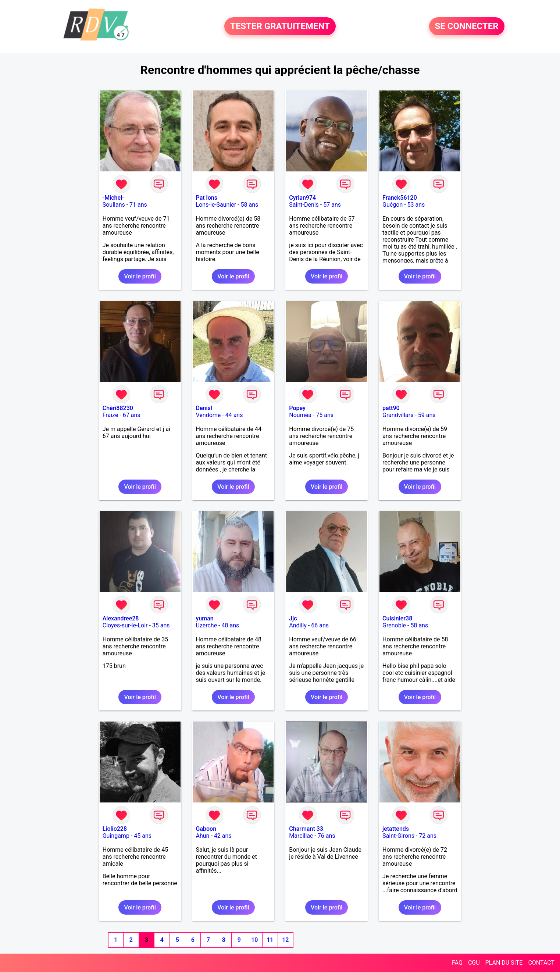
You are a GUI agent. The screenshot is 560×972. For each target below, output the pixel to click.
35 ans (161, 625)
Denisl (204, 408)
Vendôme (208, 415)
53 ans (416, 205)
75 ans (325, 415)
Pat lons (207, 198)
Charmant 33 (306, 829)
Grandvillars (398, 415)
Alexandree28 (121, 618)
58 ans (250, 205)
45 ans (143, 836)
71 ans (138, 205)
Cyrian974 (302, 198)
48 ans (231, 625)
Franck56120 (400, 198)
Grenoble (394, 625)
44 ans (234, 415)
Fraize (110, 415)
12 (285, 940)
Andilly (298, 625)
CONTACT (541, 963)
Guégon (393, 205)
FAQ (457, 963)
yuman (205, 618)
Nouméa (300, 415)
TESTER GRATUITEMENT (280, 26)
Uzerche (207, 625)
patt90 (391, 408)
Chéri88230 (118, 408)
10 (254, 940)
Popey (297, 408)
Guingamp (116, 836)
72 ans (428, 836)
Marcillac (301, 836)
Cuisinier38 (397, 618)
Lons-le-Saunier (216, 205)
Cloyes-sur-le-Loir (125, 625)
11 (270, 940)
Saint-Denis (304, 205)
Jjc (293, 618)
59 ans (427, 415)
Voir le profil (140, 276)
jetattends (396, 829)
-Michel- (113, 198)
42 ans (223, 836)
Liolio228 (115, 829)
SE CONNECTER (467, 26)
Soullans (114, 205)
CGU (474, 963)
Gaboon (206, 829)
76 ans (327, 836)
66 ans (320, 625)
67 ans (132, 415)
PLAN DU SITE (504, 963)
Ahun (203, 836)
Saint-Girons (398, 836)
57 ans (332, 205)
